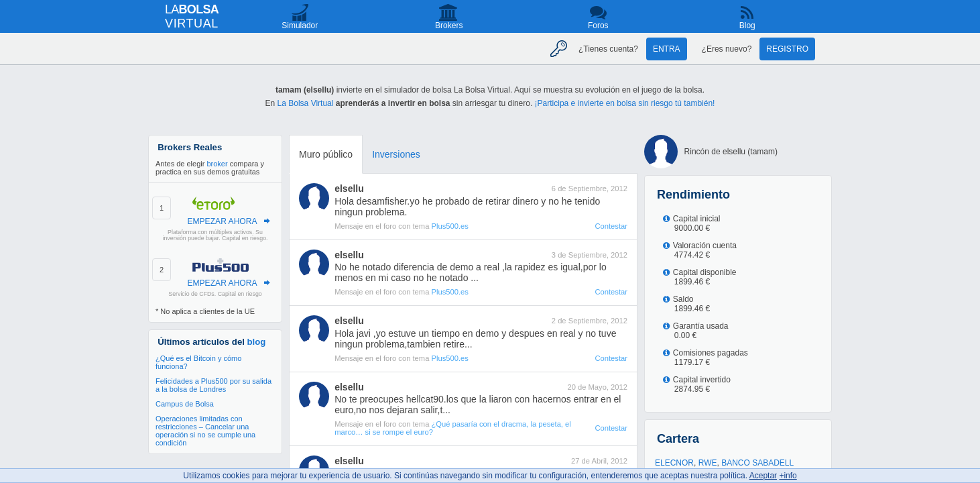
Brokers (449, 25)
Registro (787, 49)
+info (788, 476)
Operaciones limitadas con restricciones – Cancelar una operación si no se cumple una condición (205, 431)
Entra (667, 49)
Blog (747, 25)
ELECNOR (674, 463)
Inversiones (396, 154)
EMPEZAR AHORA (222, 221)
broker (217, 164)
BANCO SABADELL (757, 463)
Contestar (611, 226)
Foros (598, 25)
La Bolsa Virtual (306, 103)
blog (257, 342)
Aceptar (763, 476)
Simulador (300, 25)
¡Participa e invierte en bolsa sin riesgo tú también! (625, 103)
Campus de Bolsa (185, 404)
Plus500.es (449, 226)
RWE (708, 463)
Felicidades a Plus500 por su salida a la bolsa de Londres (213, 385)
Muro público (326, 154)
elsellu (349, 189)
